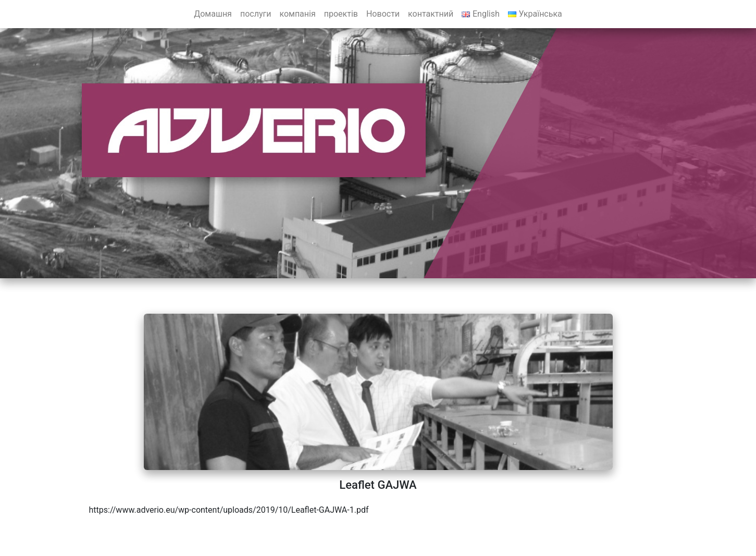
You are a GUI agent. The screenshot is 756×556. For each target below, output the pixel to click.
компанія (297, 14)
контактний (431, 14)
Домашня (213, 14)
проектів (341, 14)
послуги (256, 14)
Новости (383, 14)
